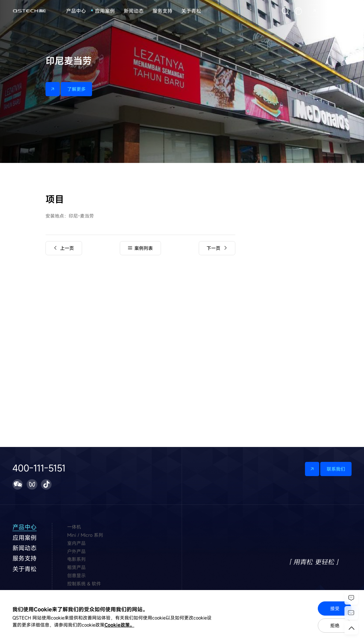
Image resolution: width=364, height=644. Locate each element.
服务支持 (162, 11)
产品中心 (76, 11)
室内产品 (76, 543)
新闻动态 (134, 11)
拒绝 (335, 626)
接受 (335, 608)
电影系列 (76, 559)
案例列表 (140, 248)
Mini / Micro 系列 (85, 535)
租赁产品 (76, 567)
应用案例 (105, 11)
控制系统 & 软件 (84, 584)
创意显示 (76, 575)
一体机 (74, 527)
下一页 (217, 248)
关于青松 (191, 11)
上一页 (64, 248)
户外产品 (76, 551)
